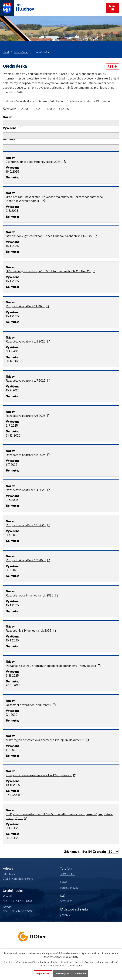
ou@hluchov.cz (69, 888)
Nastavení (80, 974)
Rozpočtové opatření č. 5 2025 (28, 455)
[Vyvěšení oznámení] (61, 136)
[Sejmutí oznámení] (61, 148)
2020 (24, 109)
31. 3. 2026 (13, 838)
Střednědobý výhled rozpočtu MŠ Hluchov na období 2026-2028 (50, 271)
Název (8, 117)
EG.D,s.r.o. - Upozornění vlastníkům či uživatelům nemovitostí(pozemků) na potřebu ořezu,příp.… (60, 816)
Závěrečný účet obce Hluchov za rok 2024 (36, 162)
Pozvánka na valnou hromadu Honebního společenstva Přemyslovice (53, 666)
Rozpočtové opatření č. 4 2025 (28, 490)
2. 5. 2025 (12, 500)
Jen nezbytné (62, 974)
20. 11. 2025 (13, 685)
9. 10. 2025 (13, 828)
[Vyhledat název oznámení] (61, 123)
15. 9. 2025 (13, 390)
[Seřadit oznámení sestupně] (15, 117)
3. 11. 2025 (12, 676)
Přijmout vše (43, 974)
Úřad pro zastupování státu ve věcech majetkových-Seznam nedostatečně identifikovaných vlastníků (54, 199)
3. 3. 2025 (12, 570)
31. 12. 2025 (13, 361)
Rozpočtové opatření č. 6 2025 (28, 416)
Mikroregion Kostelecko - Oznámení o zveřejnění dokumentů (47, 740)
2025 (65, 109)
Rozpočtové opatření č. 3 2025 (28, 525)
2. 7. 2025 (12, 426)
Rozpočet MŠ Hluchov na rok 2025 (31, 631)
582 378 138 (68, 874)
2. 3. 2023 (12, 211)
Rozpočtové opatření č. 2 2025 (28, 560)
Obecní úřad (21, 52)
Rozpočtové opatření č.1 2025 (27, 306)
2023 (52, 109)
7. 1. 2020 (12, 715)
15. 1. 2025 (12, 246)
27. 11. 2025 (13, 795)
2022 (38, 109)
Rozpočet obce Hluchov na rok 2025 (32, 595)
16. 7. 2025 (12, 172)
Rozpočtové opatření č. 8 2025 (28, 341)
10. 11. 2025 (13, 785)
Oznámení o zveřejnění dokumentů (31, 705)
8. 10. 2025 (13, 351)
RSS (112, 67)
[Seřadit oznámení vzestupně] (15, 116)
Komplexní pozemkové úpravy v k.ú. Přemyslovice (41, 775)
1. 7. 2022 (12, 750)
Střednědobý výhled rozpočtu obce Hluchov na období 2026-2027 (51, 236)
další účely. (73, 957)
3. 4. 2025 (12, 535)
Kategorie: (10, 109)
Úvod (6, 52)
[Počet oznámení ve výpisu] (113, 852)
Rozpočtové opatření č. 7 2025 (28, 381)
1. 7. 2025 (12, 465)
